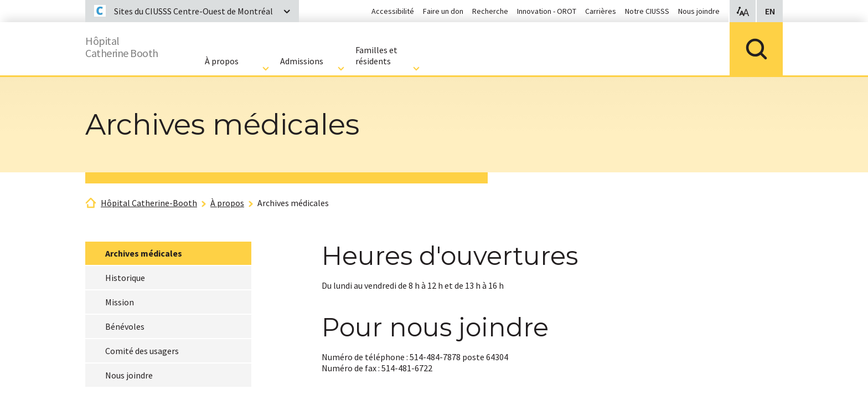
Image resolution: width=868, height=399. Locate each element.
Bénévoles (125, 326)
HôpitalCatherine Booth (131, 45)
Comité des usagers (142, 351)
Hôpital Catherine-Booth (149, 203)
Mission (120, 302)
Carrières (601, 11)
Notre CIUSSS (647, 11)
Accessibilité (393, 11)
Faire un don (443, 11)
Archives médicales (293, 203)
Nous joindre (699, 11)
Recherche (490, 11)
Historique (125, 278)
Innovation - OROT (547, 11)
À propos (227, 203)
